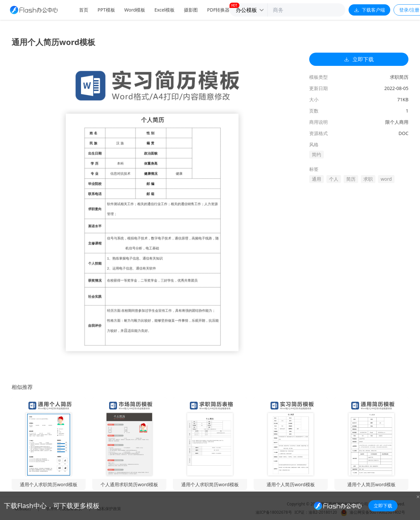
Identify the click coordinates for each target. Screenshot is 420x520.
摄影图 (191, 10)
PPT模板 (106, 10)
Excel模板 (165, 10)
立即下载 (359, 59)
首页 (84, 10)
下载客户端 (369, 10)
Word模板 (135, 10)
